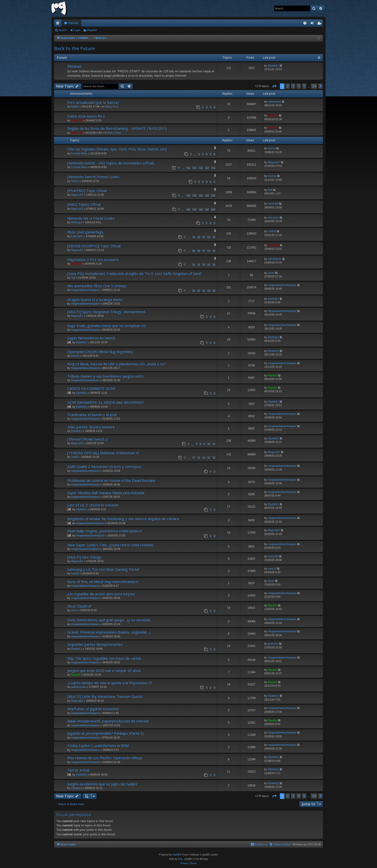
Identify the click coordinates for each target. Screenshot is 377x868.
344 (188, 210)
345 (194, 210)
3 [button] (293, 86)
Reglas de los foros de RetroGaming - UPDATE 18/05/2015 (117, 128)
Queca (272, 148)
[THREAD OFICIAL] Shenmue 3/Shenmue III (103, 453)
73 (214, 251)
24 (214, 265)
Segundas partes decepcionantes (95, 644)
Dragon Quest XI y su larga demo (95, 299)
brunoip (272, 176)
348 (213, 210)
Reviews (75, 66)
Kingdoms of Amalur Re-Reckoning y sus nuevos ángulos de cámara (123, 519)
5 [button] (304, 86)
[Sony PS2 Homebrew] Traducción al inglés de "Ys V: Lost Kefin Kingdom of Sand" (135, 273)
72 (209, 251)
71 (204, 251)
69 (194, 251)
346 (201, 210)
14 (209, 458)
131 (194, 168)
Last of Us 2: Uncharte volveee (93, 505)
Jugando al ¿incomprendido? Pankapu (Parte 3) (106, 733)
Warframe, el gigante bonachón (93, 709)
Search (63, 30)
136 (213, 196)
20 (199, 237)
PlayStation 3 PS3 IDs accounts (93, 260)
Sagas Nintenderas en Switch (91, 338)
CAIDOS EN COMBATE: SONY (91, 388)
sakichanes (274, 102)
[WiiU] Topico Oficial (84, 204)
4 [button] (299, 86)
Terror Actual (78, 770)
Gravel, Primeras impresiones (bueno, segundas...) (109, 632)
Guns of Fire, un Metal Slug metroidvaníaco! (103, 582)
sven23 (75, 356)
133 (207, 168)
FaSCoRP (77, 236)
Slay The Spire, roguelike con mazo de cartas (104, 658)
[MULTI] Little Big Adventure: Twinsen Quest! (105, 696)
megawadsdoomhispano (85, 290)
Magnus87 (274, 162)
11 (214, 444)
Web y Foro (112, 106)
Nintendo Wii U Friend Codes (91, 218)
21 (204, 237)
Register (92, 30)
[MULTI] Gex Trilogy (84, 557)
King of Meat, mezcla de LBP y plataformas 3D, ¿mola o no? (117, 364)
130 (188, 168)
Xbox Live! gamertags (85, 232)
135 (207, 196)
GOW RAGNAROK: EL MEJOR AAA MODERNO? (106, 402)
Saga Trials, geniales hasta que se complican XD (107, 326)
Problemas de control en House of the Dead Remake (111, 480)
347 (207, 210)
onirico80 (273, 204)
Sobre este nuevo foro (86, 116)
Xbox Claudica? (79, 606)
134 (213, 168)
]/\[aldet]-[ (273, 66)
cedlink (272, 231)
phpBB (176, 855)
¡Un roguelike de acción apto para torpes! (101, 594)
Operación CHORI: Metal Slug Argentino (100, 352)
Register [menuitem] (320, 24)
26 (214, 291)
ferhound (274, 245)
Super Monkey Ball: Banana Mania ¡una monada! (106, 493)
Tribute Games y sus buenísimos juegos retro (105, 376)
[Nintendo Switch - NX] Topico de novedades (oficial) (111, 163)
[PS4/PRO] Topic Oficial (87, 191)
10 (209, 444)
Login (77, 30)
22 (209, 237)
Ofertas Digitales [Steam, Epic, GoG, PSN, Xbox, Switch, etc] (117, 149)
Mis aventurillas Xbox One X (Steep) (97, 286)
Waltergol (76, 222)
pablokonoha (79, 687)
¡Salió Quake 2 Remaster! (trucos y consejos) (104, 466)
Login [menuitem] (313, 24)
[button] (274, 86)
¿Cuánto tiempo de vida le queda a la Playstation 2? (110, 683)
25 (209, 291)
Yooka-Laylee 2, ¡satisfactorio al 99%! (98, 745)
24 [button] (314, 86)
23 (214, 237)
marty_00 (77, 120)
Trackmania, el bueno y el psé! (92, 415)
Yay (73, 278)
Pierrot (75, 181)
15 (214, 458)
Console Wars (79, 153)
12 (199, 458)
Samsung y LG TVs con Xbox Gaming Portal (103, 569)
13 (204, 458)
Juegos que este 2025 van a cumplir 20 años (104, 670)
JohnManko (275, 259)
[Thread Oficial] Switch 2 (87, 439)
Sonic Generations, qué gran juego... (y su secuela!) (109, 620)
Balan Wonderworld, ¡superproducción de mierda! (108, 721)
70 (199, 251)
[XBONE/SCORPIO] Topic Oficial (94, 246)
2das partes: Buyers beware (91, 427)
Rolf (270, 190)
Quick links (59, 24)
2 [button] (288, 86)
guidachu (273, 644)
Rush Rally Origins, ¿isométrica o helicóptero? (105, 531)
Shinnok (273, 115)
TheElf (75, 457)
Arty (180, 859)
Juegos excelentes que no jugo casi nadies (102, 784)
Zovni (271, 273)
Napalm (273, 375)
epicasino (273, 217)
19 (194, 237)
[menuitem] (305, 23)
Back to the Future (75, 48)
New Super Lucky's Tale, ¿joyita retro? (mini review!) (110, 545)
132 (201, 168)
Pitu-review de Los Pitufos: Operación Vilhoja (105, 758)
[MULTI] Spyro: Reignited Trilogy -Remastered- (107, 312)
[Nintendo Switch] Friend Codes (93, 177)
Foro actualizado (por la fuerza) (93, 102)
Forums (73, 23)
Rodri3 (75, 106)
